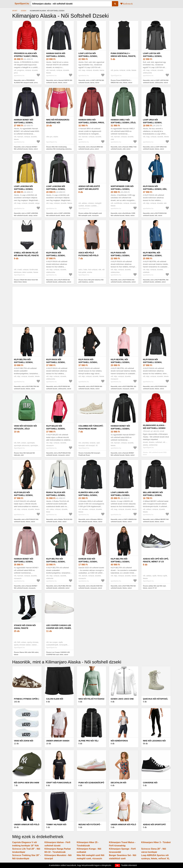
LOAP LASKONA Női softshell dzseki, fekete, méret (56, 189)
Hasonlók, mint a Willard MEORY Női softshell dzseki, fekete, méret (156, 520)
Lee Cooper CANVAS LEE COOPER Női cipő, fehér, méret (59, 628)
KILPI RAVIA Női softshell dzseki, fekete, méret (88, 362)
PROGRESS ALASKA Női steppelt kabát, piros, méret (26, 56)
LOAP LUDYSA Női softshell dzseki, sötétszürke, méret (154, 56)
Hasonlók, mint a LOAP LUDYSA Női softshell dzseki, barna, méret (91, 81)
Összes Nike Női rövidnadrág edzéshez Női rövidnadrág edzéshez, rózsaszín (59, 149)
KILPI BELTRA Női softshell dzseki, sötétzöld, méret (56, 562)
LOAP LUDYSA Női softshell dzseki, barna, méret (88, 56)
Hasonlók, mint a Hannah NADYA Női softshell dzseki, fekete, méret (59, 81)
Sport (15, 11)
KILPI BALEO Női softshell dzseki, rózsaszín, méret (56, 429)
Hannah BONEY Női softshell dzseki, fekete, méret (24, 123)
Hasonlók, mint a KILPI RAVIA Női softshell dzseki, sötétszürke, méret (59, 281)
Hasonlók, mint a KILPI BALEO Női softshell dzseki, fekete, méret (26, 520)
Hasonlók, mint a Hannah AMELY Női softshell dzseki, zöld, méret (124, 148)
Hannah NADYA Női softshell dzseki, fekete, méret (56, 56)
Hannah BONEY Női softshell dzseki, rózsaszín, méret (24, 562)
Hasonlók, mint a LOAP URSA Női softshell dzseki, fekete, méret (155, 148)
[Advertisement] (91, 305)
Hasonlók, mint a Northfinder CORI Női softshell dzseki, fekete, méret (123, 214)
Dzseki (24, 11)
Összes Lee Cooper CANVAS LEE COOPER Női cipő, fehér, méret (58, 653)
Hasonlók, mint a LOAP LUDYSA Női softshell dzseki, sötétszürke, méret (156, 81)
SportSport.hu (22, 4)
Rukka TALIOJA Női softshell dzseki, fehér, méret (56, 495)
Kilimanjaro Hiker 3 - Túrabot (156, 842)
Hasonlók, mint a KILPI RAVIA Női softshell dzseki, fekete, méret (90, 388)
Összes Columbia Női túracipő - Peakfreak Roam (90, 454)
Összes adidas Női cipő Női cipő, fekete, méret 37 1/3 (155, 587)
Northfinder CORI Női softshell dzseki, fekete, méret (122, 189)
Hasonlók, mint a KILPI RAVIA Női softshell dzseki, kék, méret (155, 214)
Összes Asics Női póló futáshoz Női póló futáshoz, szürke (91, 281)
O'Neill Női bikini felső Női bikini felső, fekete (26, 254)
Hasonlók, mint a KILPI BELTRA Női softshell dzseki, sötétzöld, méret (59, 587)
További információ (129, 865)
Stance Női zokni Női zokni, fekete (25, 627)
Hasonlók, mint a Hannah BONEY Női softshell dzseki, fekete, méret (26, 148)
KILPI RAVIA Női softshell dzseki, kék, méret (155, 189)
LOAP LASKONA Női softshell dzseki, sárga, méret (24, 189)
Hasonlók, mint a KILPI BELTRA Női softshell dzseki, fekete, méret (26, 388)
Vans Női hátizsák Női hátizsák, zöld (25, 427)
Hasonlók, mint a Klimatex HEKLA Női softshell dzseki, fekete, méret (90, 520)
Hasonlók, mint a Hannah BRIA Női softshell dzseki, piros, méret (91, 148)
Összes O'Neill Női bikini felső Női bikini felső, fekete (26, 281)
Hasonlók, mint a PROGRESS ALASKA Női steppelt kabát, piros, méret (26, 82)
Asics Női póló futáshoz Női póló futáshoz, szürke (88, 255)
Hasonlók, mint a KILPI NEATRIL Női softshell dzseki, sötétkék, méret (156, 281)
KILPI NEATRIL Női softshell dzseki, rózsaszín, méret (120, 362)
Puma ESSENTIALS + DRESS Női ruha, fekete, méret (123, 56)
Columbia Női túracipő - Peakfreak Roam (91, 427)
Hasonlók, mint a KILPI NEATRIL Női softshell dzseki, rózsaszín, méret (123, 388)
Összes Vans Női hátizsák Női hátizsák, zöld (24, 454)
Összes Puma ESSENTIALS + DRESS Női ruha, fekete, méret (121, 81)
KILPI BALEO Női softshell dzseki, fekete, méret (24, 495)
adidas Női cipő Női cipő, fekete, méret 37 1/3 (156, 560)
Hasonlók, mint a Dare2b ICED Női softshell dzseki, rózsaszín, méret (90, 587)
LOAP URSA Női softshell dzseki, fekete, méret (152, 123)
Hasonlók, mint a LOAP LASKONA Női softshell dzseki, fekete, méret (58, 214)
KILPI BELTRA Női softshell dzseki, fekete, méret (24, 362)
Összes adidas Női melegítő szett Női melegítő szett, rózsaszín (90, 214)
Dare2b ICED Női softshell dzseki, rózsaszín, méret (88, 562)
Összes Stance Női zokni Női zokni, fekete (26, 653)
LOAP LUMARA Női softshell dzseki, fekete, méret (120, 495)
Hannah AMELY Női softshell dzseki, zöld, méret (123, 123)
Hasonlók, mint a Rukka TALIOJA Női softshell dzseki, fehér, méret (59, 520)
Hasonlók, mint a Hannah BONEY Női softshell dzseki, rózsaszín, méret (26, 588)
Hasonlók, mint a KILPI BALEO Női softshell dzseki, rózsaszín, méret (58, 454)
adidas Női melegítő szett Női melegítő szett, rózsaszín (89, 189)
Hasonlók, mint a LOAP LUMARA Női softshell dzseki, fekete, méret (124, 520)
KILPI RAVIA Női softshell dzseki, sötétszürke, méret (57, 255)
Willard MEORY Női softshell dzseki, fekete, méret (153, 495)
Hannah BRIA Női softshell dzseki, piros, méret (91, 123)
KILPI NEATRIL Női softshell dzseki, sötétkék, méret (152, 255)
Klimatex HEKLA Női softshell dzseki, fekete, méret (89, 495)
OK (117, 865)
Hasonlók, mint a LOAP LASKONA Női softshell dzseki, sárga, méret (26, 214)
